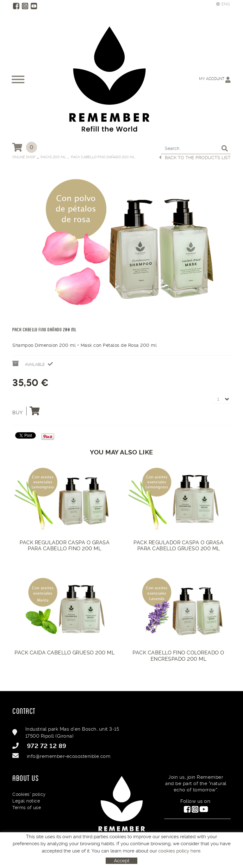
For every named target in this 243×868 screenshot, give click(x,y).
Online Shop (24, 157)
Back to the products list (195, 157)
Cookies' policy (29, 794)
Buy (26, 411)
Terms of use (27, 808)
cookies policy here (179, 851)
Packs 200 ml (53, 157)
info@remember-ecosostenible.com (69, 756)
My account (215, 80)
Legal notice (26, 801)
